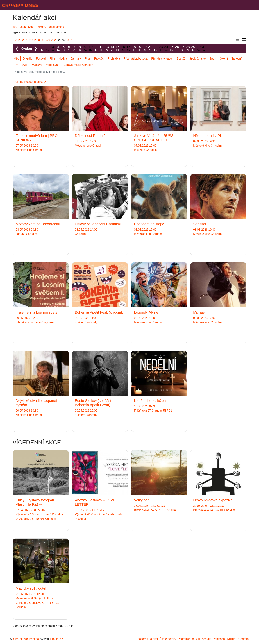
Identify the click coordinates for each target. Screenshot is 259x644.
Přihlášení (219, 639)
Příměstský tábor (162, 59)
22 (155, 48)
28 (188, 48)
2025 (54, 40)
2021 (25, 40)
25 (172, 48)
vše (15, 27)
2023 (40, 40)
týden (32, 27)
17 (128, 48)
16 (123, 48)
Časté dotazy (168, 639)
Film (52, 59)
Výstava (37, 65)
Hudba (63, 59)
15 (118, 48)
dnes (23, 27)
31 (204, 48)
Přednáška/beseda (136, 59)
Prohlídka (114, 59)
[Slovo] (129, 72)
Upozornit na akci (147, 639)
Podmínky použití (189, 639)
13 (107, 48)
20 (145, 48)
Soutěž (181, 59)
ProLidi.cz (56, 639)
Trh (16, 65)
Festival (41, 59)
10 (91, 48)
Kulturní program (238, 639)
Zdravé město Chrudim (79, 65)
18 (134, 48)
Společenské (197, 59)
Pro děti (99, 59)
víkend (42, 27)
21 (150, 48)
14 (112, 48)
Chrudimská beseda (26, 639)
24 (166, 48)
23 (161, 48)
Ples (88, 59)
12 (101, 48)
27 (182, 48)
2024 (47, 40)
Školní (224, 59)
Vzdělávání (53, 65)
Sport (213, 59)
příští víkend (56, 27)
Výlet (25, 65)
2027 (69, 40)
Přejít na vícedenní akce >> (30, 82)
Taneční (237, 59)
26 (177, 48)
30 (199, 48)
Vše (17, 59)
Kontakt (206, 639)
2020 (18, 40)
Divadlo (27, 59)
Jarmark (76, 59)
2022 (33, 40)
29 (193, 48)
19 (139, 48)
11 (96, 48)
